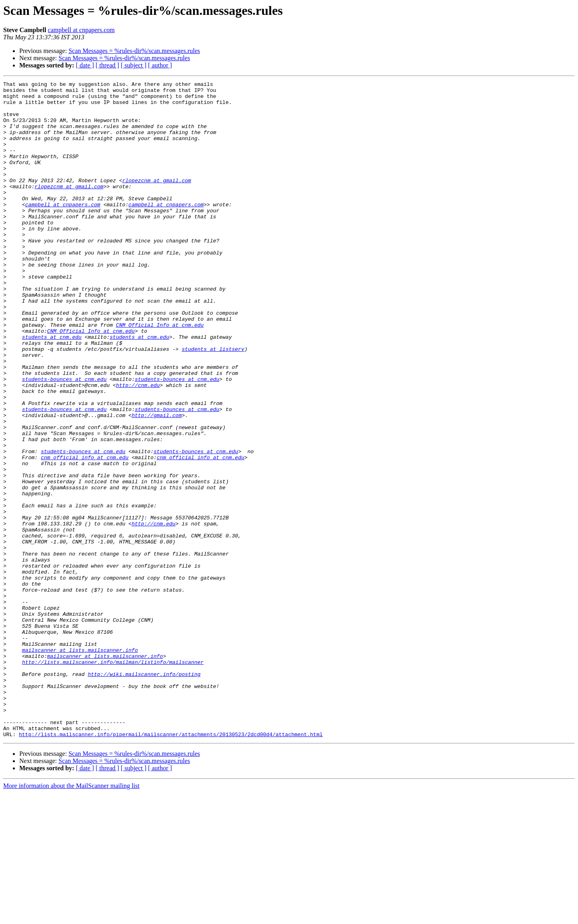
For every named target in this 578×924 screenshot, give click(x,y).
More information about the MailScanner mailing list (71, 917)
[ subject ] (134, 65)
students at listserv (213, 403)
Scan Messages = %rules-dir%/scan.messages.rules (134, 51)
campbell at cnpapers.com (81, 30)
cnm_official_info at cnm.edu (85, 533)
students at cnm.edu (52, 389)
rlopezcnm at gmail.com (157, 201)
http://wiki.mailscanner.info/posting (144, 793)
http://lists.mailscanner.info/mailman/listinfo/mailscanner (113, 779)
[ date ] (85, 65)
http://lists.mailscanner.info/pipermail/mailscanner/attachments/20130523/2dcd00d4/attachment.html (171, 865)
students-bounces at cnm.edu (64, 439)
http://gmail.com (157, 482)
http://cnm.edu (138, 446)
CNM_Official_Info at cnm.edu (160, 374)
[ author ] (160, 65)
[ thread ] (107, 65)
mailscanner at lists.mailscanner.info (80, 764)
